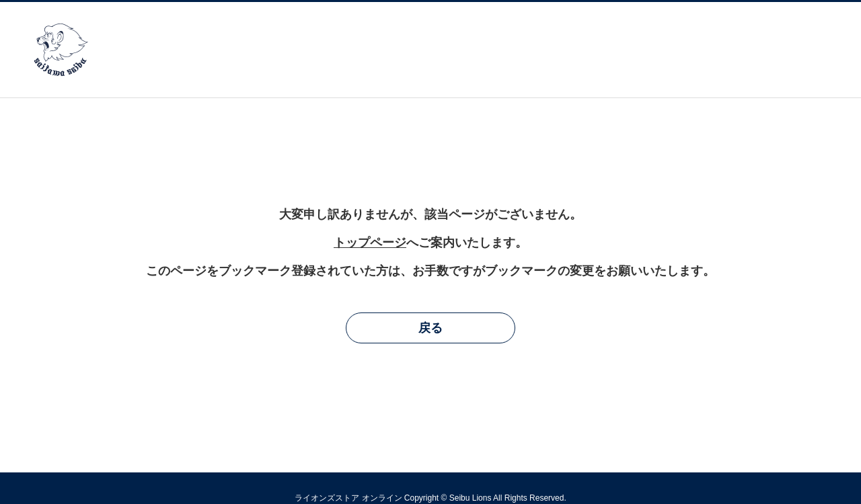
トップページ (370, 243)
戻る (430, 328)
